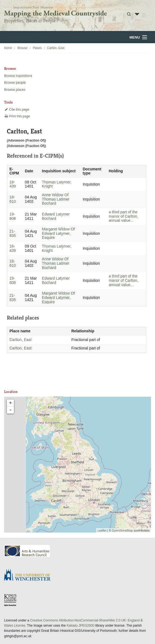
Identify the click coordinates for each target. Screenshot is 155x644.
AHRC (27, 551)
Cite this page (17, 110)
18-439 (13, 184)
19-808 (13, 216)
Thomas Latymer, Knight (57, 184)
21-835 (13, 233)
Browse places (15, 90)
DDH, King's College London (11, 600)
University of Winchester (29, 576)
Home (8, 48)
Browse (22, 48)
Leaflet (102, 530)
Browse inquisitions (18, 76)
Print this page (17, 116)
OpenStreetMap (123, 530)
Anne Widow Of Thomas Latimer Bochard (56, 199)
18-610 (13, 199)
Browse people (15, 83)
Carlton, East (56, 48)
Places (37, 48)
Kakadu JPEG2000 (80, 626)
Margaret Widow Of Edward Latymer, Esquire (58, 233)
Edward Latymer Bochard (56, 216)
